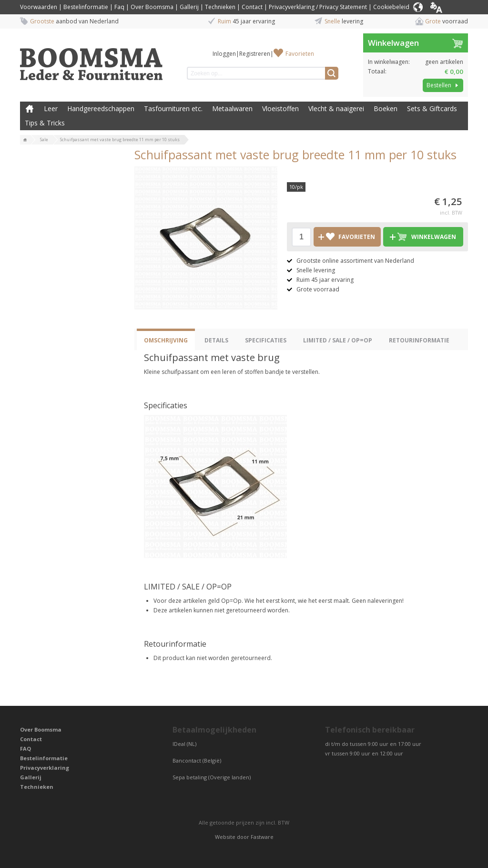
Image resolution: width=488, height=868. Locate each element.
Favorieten (300, 54)
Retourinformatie (419, 340)
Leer (51, 108)
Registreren (255, 54)
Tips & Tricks (45, 123)
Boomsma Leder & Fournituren (30, 109)
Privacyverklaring (45, 768)
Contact (252, 7)
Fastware (262, 837)
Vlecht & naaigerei (336, 108)
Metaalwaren (232, 108)
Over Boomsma (152, 7)
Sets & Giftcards (432, 108)
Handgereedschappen (101, 108)
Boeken (386, 108)
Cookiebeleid (391, 7)
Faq (119, 7)
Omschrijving (166, 340)
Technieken (220, 7)
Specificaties (266, 340)
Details (216, 340)
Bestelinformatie (86, 7)
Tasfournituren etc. (173, 108)
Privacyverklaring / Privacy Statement (318, 7)
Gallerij (189, 7)
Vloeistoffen (280, 108)
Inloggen (224, 54)
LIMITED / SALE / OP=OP (338, 340)
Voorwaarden (39, 7)
